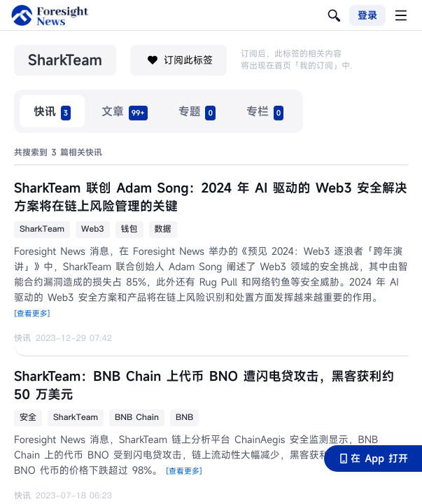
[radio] (52, 111)
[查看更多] (32, 314)
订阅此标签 (178, 60)
